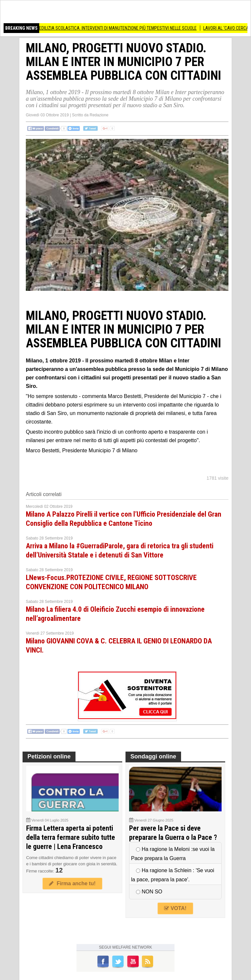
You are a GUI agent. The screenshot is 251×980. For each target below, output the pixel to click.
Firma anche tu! (72, 883)
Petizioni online (49, 756)
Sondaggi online (153, 756)
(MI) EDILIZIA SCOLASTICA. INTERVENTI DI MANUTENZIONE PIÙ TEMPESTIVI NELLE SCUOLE (116, 28)
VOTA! (175, 908)
